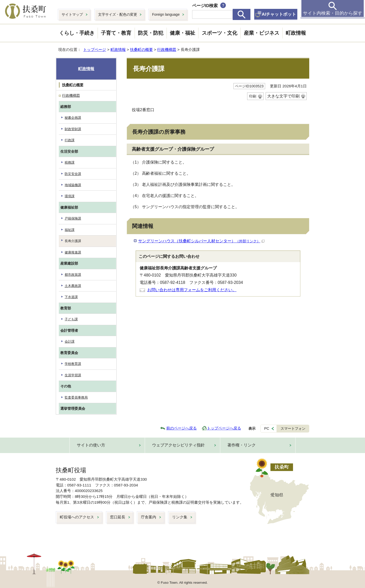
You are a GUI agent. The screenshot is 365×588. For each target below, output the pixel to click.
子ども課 (71, 319)
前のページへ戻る (181, 428)
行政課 (70, 140)
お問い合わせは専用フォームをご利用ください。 (192, 290)
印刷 (253, 96)
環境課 (70, 196)
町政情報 (296, 33)
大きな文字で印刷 (283, 96)
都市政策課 (73, 275)
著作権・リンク (242, 445)
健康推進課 (73, 252)
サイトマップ (72, 14)
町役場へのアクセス (77, 517)
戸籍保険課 (73, 218)
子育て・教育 (116, 33)
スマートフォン (293, 428)
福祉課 (70, 230)
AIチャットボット (279, 14)
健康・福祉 (182, 33)
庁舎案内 (149, 517)
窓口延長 (118, 517)
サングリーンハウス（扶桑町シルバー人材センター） (201, 241)
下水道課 (71, 297)
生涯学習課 (73, 375)
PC (267, 428)
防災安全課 (73, 174)
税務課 (70, 162)
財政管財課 (73, 129)
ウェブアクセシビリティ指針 (178, 445)
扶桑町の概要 (141, 50)
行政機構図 (167, 50)
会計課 (70, 341)
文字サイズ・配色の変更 (118, 14)
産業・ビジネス (262, 33)
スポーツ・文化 (220, 33)
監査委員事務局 (76, 397)
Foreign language (166, 14)
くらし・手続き (77, 33)
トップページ (95, 50)
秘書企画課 (73, 118)
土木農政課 (73, 286)
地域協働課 (73, 185)
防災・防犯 (151, 33)
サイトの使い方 (91, 445)
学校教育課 (73, 364)
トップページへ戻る (224, 428)
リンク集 (180, 517)
